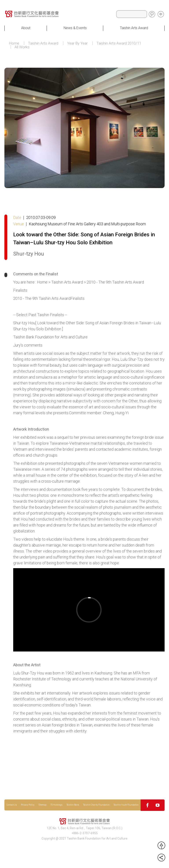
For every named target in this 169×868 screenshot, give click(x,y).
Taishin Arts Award (134, 28)
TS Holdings (56, 805)
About (26, 28)
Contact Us (12, 805)
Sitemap (42, 805)
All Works (22, 47)
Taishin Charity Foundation (96, 805)
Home (14, 43)
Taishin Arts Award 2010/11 (119, 43)
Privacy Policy (28, 805)
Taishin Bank (73, 805)
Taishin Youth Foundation (126, 805)
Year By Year (77, 43)
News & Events (75, 28)
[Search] (132, 14)
